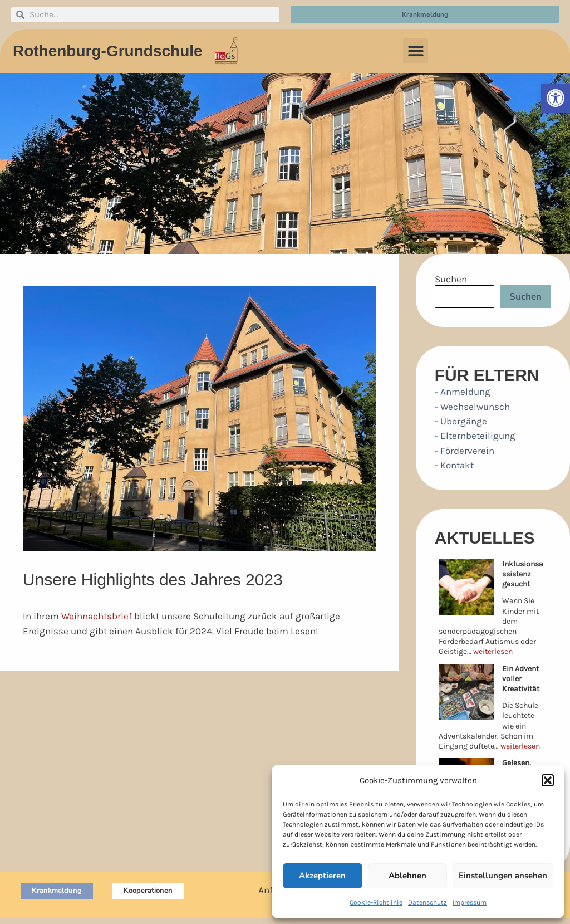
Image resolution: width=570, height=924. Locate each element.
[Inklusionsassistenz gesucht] (466, 587)
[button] (556, 98)
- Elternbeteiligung (475, 436)
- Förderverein (465, 451)
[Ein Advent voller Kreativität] (466, 692)
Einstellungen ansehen (503, 876)
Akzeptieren (322, 876)
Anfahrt (274, 890)
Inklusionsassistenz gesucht (523, 574)
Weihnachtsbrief (97, 616)
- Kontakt (454, 465)
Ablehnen (407, 876)
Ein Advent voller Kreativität (521, 679)
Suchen (451, 279)
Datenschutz (427, 902)
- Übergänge (461, 421)
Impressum (470, 902)
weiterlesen (493, 651)
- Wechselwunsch (472, 407)
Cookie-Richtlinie (376, 902)
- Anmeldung (463, 392)
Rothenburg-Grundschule (108, 51)
